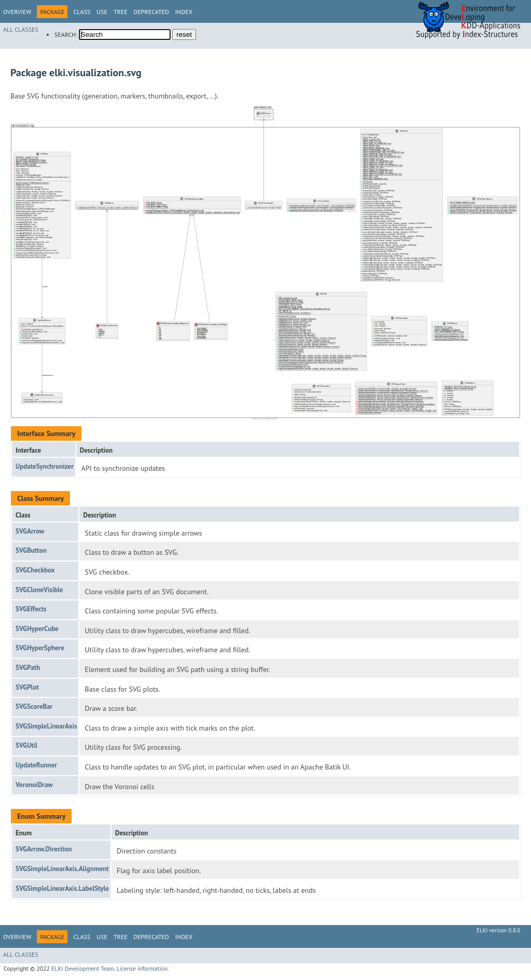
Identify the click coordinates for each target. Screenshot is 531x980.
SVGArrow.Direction (44, 849)
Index (184, 12)
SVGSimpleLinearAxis (46, 726)
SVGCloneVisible (39, 590)
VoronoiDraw (34, 785)
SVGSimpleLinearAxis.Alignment (62, 869)
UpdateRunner (36, 765)
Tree (121, 12)
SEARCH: (66, 34)
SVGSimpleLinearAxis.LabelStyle (62, 888)
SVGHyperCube (37, 629)
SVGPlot (27, 687)
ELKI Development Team (83, 968)
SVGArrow (30, 531)
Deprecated (151, 12)
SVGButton (31, 550)
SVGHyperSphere (40, 648)
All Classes (21, 29)
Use (102, 12)
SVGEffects (31, 609)
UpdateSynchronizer (45, 466)
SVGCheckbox (35, 570)
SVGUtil (26, 745)
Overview (17, 12)
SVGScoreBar (34, 706)
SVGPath (28, 668)
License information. (143, 968)
